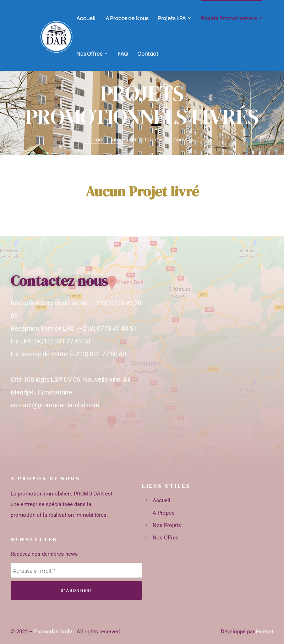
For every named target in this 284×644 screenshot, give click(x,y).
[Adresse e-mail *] (76, 570)
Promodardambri (54, 632)
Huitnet (265, 632)
